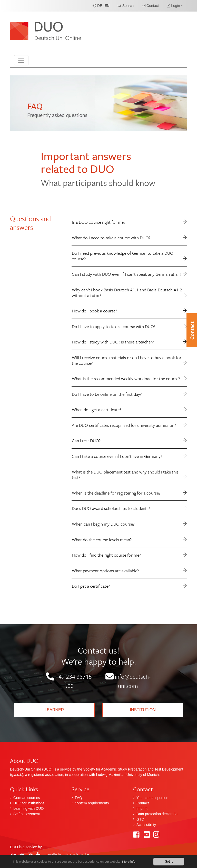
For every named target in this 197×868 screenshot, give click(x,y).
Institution (143, 710)
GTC (140, 819)
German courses (27, 798)
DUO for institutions (29, 803)
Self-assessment (27, 814)
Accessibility (146, 825)
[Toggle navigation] (21, 60)
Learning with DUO (28, 808)
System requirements (92, 803)
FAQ (78, 798)
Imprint (142, 808)
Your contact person (152, 798)
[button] (175, 6)
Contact (143, 803)
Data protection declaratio (157, 814)
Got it (169, 861)
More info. (134, 861)
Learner (54, 710)
